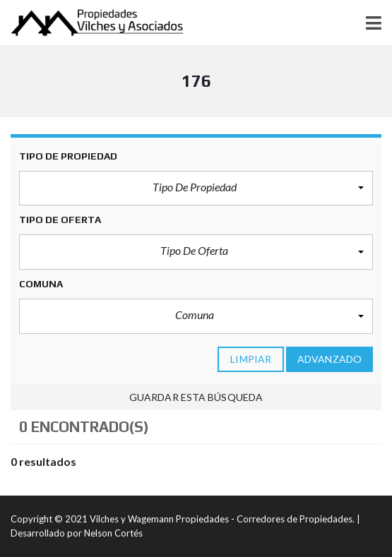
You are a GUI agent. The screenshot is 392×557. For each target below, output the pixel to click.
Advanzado (329, 359)
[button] (196, 188)
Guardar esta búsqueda (196, 397)
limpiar (251, 359)
